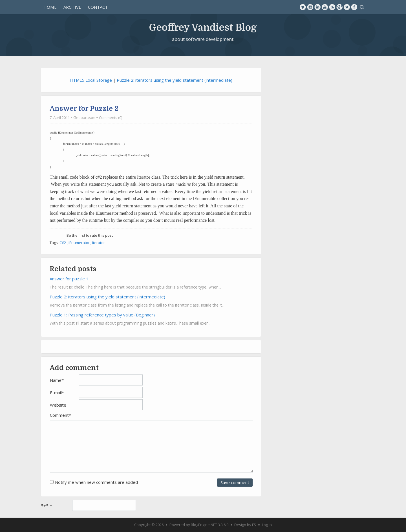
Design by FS (245, 525)
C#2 (63, 243)
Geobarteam (84, 118)
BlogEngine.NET (204, 525)
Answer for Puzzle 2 (84, 108)
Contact (98, 7)
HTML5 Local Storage (91, 80)
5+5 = (47, 506)
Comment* (60, 415)
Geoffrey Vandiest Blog (203, 27)
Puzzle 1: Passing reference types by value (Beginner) (102, 315)
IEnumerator (79, 243)
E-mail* (57, 393)
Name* (57, 380)
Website (58, 405)
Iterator (99, 243)
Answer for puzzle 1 (69, 279)
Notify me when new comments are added (96, 482)
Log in (267, 525)
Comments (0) (111, 118)
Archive (72, 7)
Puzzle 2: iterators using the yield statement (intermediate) (175, 80)
